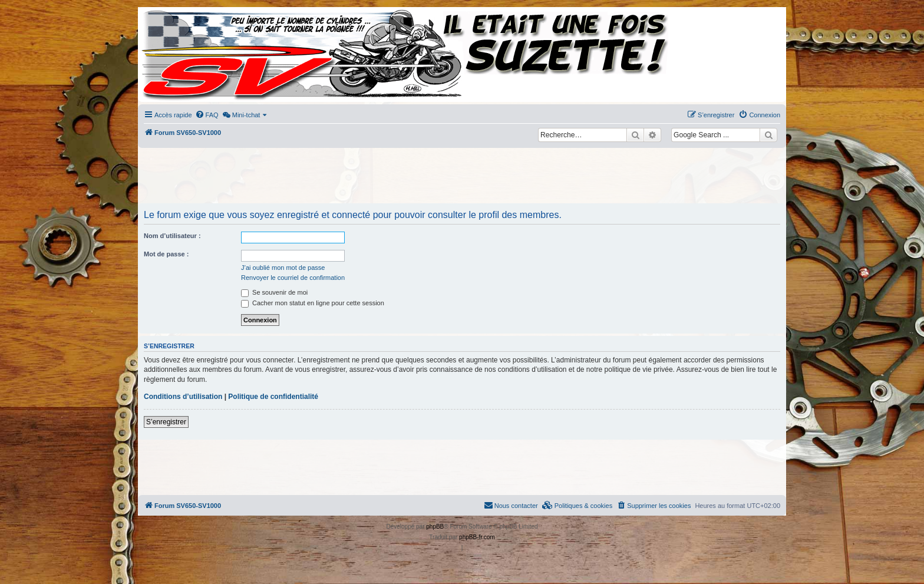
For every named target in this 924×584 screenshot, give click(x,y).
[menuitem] (207, 115)
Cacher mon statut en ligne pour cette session (313, 303)
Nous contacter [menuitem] (511, 505)
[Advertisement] (462, 177)
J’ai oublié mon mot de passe (283, 268)
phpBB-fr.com (477, 537)
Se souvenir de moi (274, 292)
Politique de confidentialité (273, 397)
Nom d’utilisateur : (172, 236)
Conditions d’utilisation (183, 397)
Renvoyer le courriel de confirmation (293, 278)
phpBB (435, 527)
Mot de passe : (166, 254)
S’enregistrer (166, 422)
